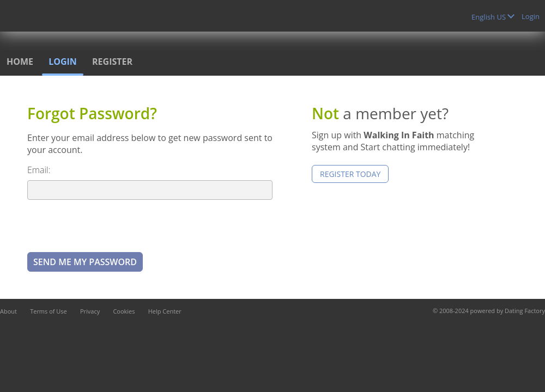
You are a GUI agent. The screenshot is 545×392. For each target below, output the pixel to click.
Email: (39, 170)
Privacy (90, 311)
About (8, 311)
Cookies (124, 311)
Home (20, 62)
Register (112, 62)
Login (531, 16)
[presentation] (110, 225)
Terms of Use (49, 311)
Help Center (165, 311)
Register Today (350, 174)
